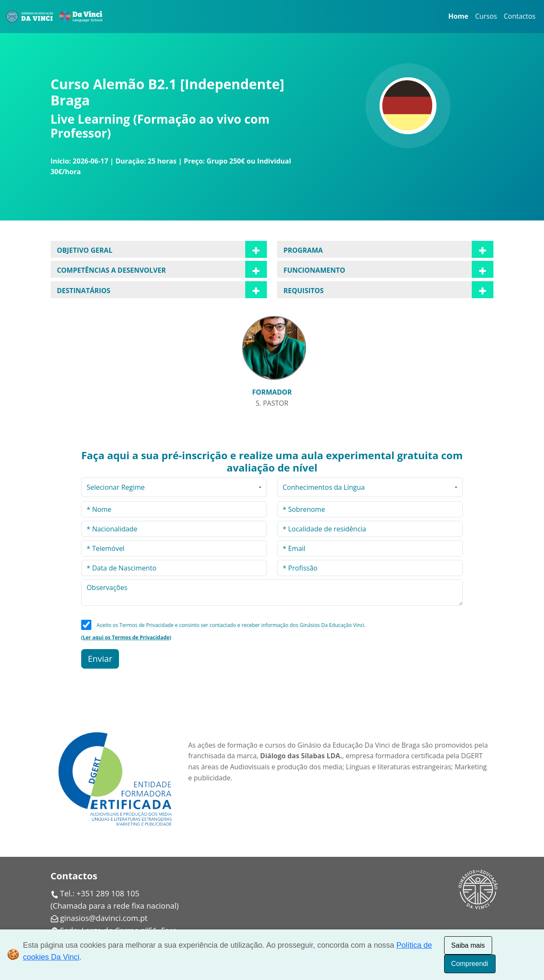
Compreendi (470, 964)
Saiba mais (468, 945)
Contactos (520, 16)
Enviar (100, 659)
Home (458, 16)
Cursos (486, 16)
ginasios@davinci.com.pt (104, 918)
